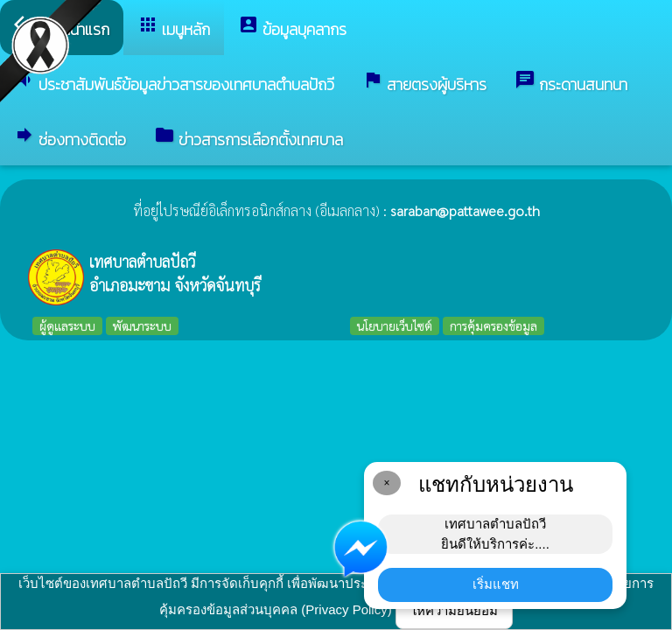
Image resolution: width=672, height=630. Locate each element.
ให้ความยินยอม (454, 610)
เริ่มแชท (496, 584)
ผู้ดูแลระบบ (67, 325)
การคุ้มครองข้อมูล (493, 325)
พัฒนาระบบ (142, 325)
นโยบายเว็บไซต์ (395, 325)
